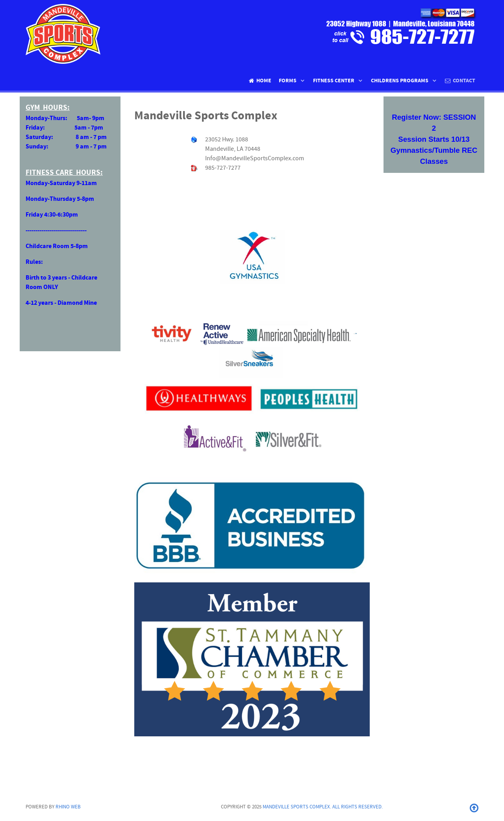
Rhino (68, 807)
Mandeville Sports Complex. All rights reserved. (323, 807)
